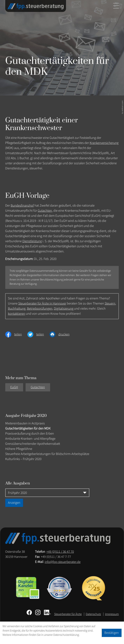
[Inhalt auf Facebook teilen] (16, 334)
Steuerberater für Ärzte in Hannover (42, 303)
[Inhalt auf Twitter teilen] (38, 334)
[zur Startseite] (36, 6)
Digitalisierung (64, 309)
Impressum (112, 614)
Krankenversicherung (104, 143)
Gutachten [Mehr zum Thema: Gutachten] (38, 387)
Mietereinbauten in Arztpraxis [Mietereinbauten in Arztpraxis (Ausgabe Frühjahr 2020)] (25, 423)
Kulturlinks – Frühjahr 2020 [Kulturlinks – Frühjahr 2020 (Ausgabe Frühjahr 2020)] (23, 459)
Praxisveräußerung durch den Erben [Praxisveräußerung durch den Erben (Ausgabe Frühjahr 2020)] (30, 434)
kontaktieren (16, 314)
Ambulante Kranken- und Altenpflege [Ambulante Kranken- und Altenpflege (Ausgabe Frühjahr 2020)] (30, 439)
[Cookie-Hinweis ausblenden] (112, 633)
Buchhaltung (17, 309)
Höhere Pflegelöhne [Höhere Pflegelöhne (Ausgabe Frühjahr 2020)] (19, 449)
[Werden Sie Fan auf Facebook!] (29, 612)
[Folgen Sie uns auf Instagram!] (38, 612)
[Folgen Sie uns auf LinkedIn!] (47, 612)
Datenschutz (93, 614)
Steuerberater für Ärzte (68, 614)
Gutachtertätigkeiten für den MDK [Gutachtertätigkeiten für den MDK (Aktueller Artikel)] (28, 428)
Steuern (110, 303)
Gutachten (45, 211)
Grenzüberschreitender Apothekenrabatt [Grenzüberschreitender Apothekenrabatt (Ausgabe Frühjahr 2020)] (33, 444)
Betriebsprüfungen (40, 309)
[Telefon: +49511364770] (60, 552)
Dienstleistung (32, 241)
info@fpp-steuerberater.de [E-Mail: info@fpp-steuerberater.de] (63, 562)
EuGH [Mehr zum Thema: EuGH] (14, 387)
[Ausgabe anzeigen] (14, 503)
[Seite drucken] (62, 334)
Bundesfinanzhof (22, 206)
